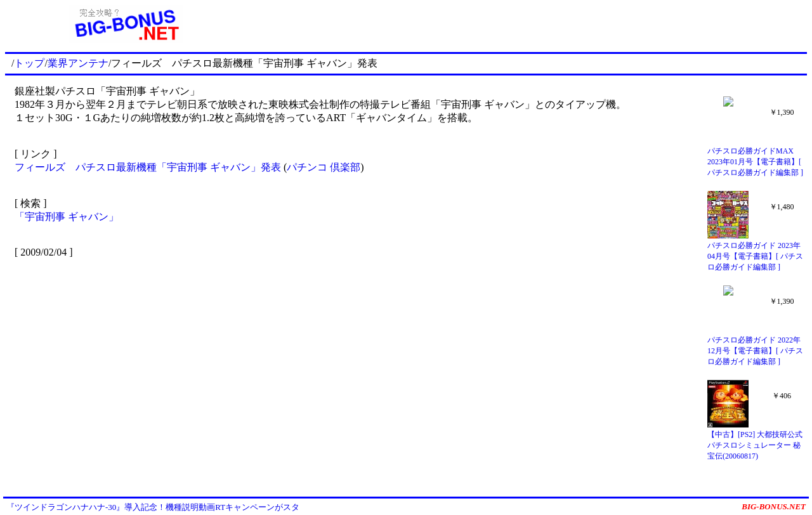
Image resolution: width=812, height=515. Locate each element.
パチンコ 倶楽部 (324, 167)
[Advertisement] (527, 24)
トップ (29, 63)
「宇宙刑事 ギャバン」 (67, 217)
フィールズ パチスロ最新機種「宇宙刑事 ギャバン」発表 (148, 167)
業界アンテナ (78, 63)
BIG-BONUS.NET (774, 506)
